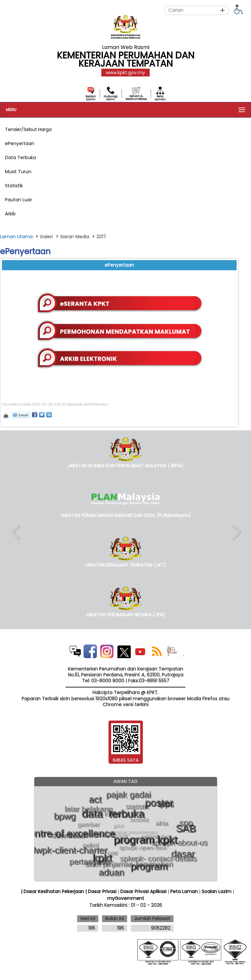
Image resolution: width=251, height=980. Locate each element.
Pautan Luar (18, 200)
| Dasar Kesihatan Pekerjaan (53, 891)
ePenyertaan (20, 143)
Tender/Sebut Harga (28, 129)
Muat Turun (18, 172)
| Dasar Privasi (101, 891)
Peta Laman (160, 98)
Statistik (14, 186)
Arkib (10, 214)
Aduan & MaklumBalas (136, 98)
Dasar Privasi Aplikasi (143, 891)
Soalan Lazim (91, 98)
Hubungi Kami (111, 98)
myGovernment (126, 898)
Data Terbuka (20, 158)
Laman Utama (16, 237)
